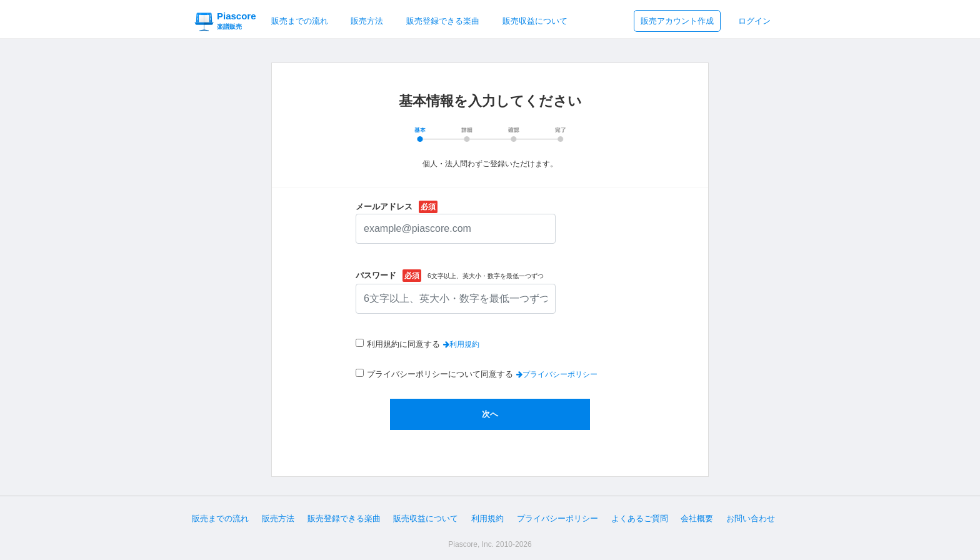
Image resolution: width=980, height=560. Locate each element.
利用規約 (487, 518)
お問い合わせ (751, 518)
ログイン (754, 21)
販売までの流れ (300, 21)
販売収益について (535, 21)
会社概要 (697, 518)
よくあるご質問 (640, 518)
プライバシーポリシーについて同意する (440, 374)
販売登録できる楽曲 (443, 21)
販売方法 (367, 21)
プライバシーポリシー (557, 518)
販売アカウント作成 (677, 21)
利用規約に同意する (403, 344)
